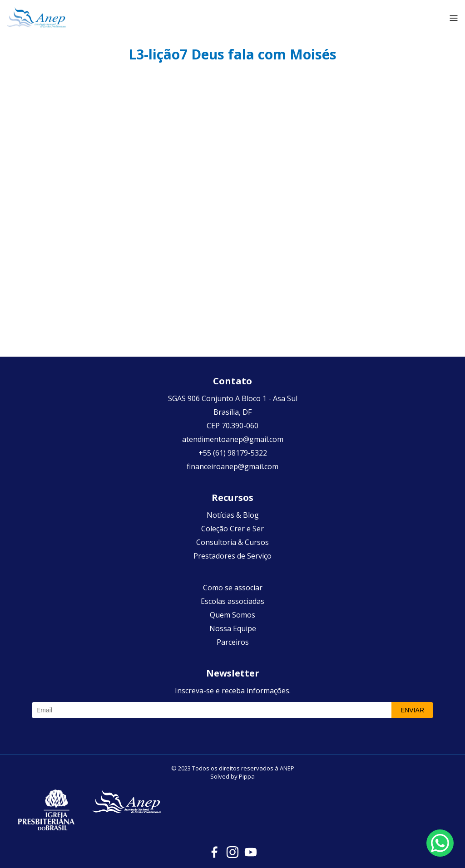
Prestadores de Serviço (232, 556)
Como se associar (233, 588)
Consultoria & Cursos (232, 542)
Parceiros (233, 642)
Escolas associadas (232, 601)
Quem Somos (232, 615)
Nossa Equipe (233, 628)
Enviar (412, 710)
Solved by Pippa (232, 776)
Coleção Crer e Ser (232, 529)
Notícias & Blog (233, 515)
